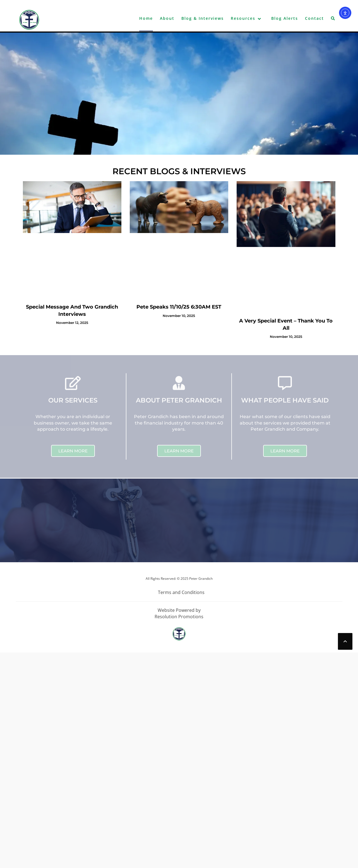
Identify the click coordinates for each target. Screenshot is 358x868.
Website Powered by (179, 610)
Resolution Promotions (179, 617)
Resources (243, 18)
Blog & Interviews (203, 18)
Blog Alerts (285, 18)
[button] (333, 20)
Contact (314, 18)
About (167, 18)
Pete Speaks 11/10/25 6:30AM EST (179, 307)
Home (146, 18)
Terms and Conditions (181, 592)
